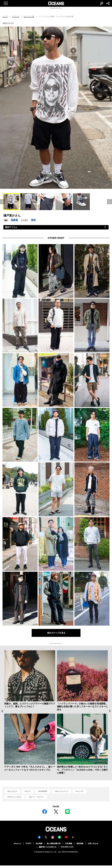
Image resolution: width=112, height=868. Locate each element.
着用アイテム (11, 227)
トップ (5, 16)
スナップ (16, 16)
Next (110, 711)
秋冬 (34, 220)
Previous (2, 711)
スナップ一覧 (29, 16)
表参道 (14, 220)
